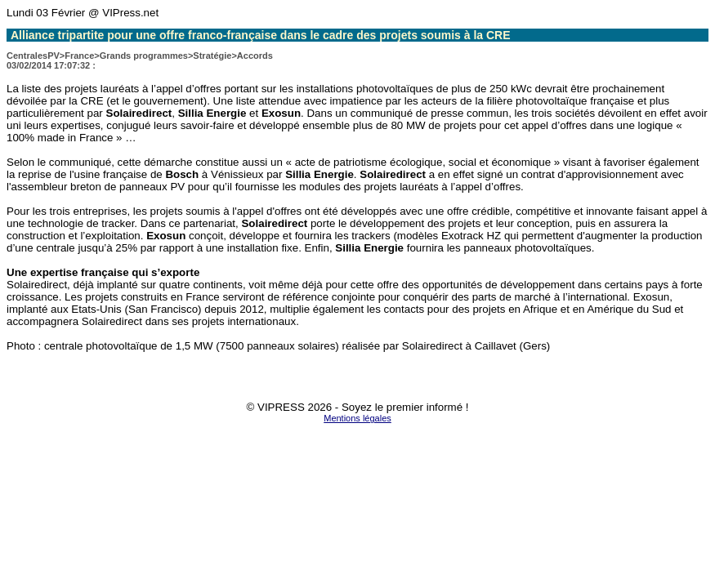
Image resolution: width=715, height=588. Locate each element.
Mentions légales (357, 418)
